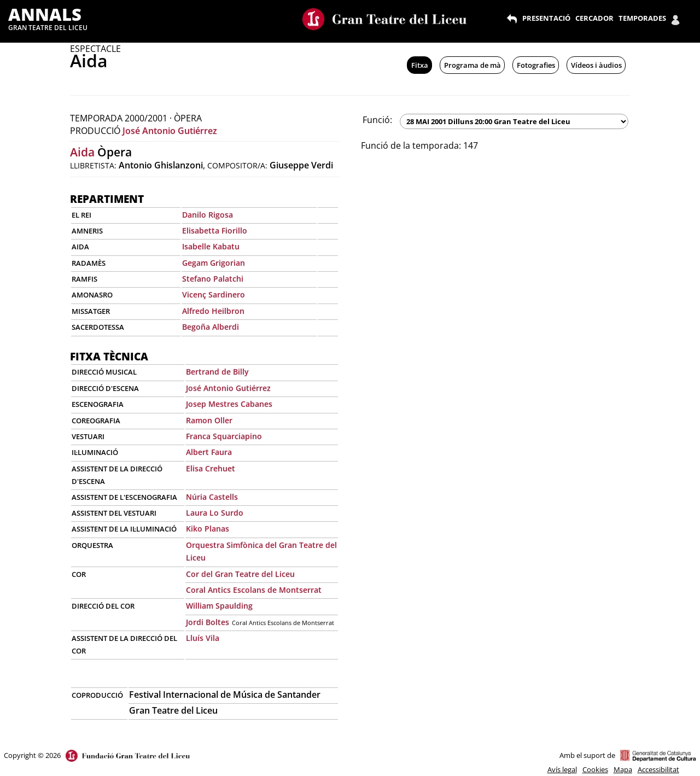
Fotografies (536, 65)
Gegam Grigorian (214, 263)
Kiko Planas (208, 529)
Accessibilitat (658, 769)
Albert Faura (209, 452)
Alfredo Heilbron (213, 311)
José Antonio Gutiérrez (170, 131)
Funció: (377, 120)
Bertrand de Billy (217, 372)
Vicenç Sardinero (214, 294)
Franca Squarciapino (224, 436)
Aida (82, 152)
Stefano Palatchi (213, 279)
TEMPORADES (642, 18)
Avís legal (562, 769)
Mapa (623, 769)
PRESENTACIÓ (546, 18)
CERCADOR (594, 18)
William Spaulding (219, 606)
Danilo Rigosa (208, 215)
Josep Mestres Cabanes (229, 404)
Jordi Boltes (208, 622)
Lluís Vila (203, 638)
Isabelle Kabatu (211, 246)
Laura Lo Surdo (215, 513)
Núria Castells (212, 497)
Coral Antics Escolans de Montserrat (254, 590)
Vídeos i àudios (596, 65)
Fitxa (420, 65)
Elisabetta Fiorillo (215, 231)
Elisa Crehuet (211, 468)
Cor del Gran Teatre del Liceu (240, 574)
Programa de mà (472, 65)
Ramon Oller (209, 420)
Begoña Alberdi (211, 327)
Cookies (595, 769)
